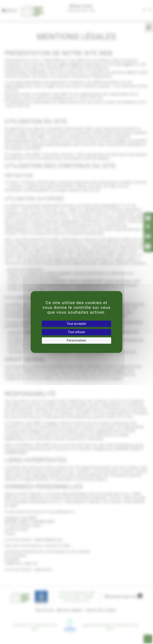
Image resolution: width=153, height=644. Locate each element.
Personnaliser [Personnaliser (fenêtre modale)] (76, 340)
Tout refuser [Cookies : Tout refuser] (76, 332)
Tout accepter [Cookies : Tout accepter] (76, 324)
